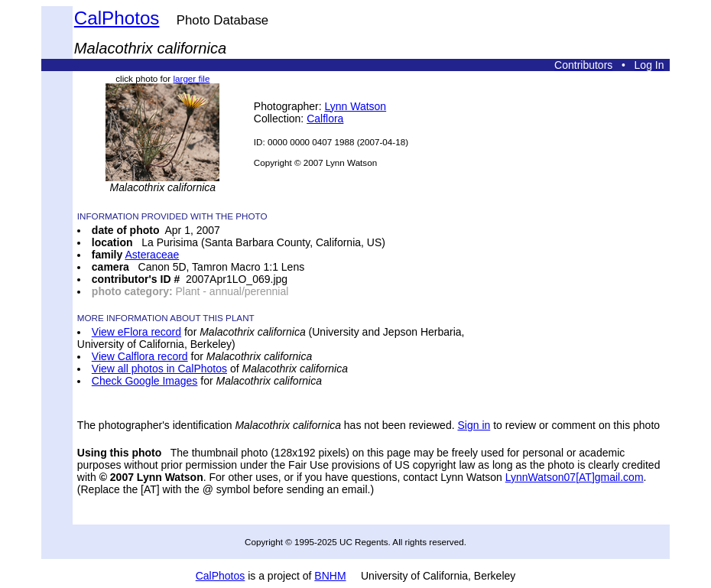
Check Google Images (145, 381)
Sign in (474, 425)
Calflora (325, 119)
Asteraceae (152, 255)
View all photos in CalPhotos (159, 369)
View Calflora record (140, 356)
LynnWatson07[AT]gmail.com (575, 477)
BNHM (330, 576)
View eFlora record (136, 332)
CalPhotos (117, 18)
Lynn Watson (355, 106)
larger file (191, 78)
